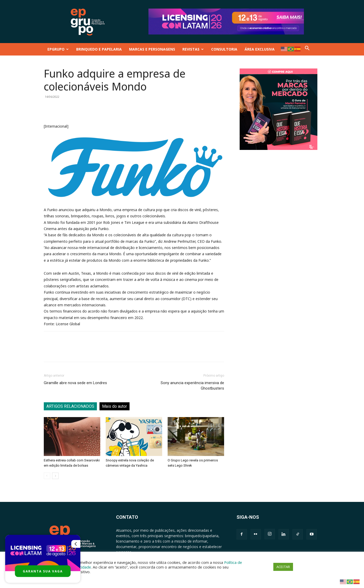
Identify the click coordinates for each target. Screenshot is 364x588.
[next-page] (55, 476)
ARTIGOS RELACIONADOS (70, 406)
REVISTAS (193, 49)
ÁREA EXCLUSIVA (260, 49)
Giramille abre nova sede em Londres (75, 383)
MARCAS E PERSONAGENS (152, 49)
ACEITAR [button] (283, 567)
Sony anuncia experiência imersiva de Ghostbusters (192, 386)
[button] (307, 49)
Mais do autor (115, 406)
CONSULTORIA (224, 49)
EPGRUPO (58, 49)
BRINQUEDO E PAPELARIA (99, 49)
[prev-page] (47, 476)
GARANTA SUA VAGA (43, 571)
